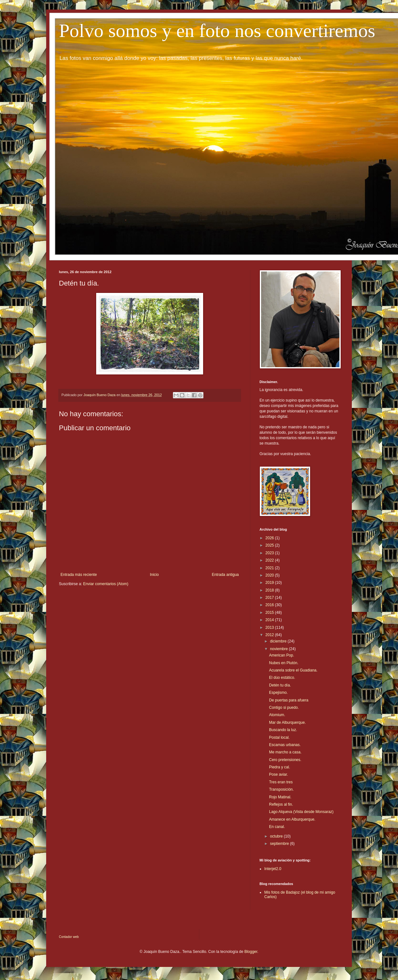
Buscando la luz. (283, 730)
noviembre (279, 649)
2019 (270, 583)
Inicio (154, 575)
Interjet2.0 (273, 869)
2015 (270, 613)
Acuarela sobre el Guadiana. (293, 670)
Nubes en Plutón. (284, 663)
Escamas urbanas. (285, 745)
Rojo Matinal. (280, 797)
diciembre (279, 641)
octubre (277, 836)
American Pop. (282, 655)
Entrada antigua (225, 575)
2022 (270, 560)
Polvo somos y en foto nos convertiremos (217, 31)
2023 (270, 553)
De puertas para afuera (289, 700)
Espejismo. (278, 693)
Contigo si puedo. (284, 708)
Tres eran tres (281, 782)
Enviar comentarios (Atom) (106, 584)
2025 (270, 545)
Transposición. (281, 789)
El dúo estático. (282, 678)
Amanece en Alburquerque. (292, 819)
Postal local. (279, 737)
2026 (270, 538)
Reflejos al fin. (281, 804)
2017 (270, 598)
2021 (270, 568)
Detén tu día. (280, 685)
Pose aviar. (278, 774)
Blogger (251, 952)
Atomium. (277, 715)
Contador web (69, 937)
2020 (270, 575)
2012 (270, 635)
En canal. (277, 827)
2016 (270, 605)
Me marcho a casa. (285, 752)
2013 (270, 628)
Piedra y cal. (280, 767)
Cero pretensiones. (285, 760)
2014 (270, 620)
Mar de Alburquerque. (287, 722)
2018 (270, 590)
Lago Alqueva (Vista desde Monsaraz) (301, 812)
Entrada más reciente (79, 575)
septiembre (280, 844)
